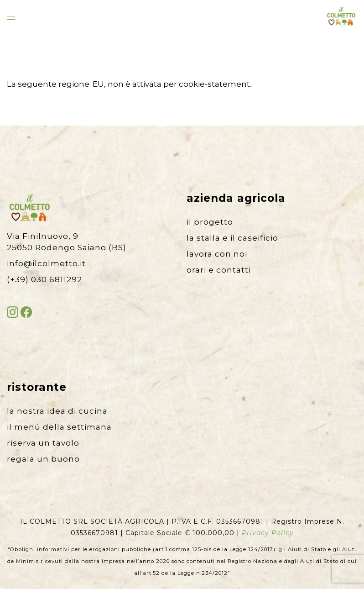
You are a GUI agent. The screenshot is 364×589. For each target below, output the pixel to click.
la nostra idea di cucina (57, 411)
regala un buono (43, 459)
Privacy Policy (268, 533)
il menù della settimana (59, 427)
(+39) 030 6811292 (44, 279)
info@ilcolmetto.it (46, 263)
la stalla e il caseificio (232, 238)
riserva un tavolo (43, 443)
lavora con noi (217, 254)
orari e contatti (219, 270)
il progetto (210, 222)
